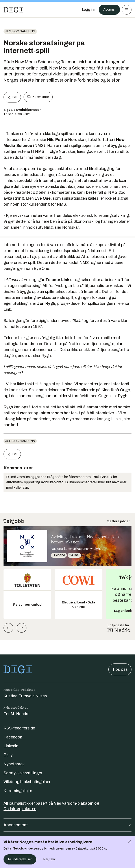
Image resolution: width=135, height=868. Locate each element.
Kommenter (38, 97)
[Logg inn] (89, 10)
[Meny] (127, 10)
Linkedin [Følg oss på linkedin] (11, 746)
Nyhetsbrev (14, 764)
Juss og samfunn (20, 31)
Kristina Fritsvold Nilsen (25, 696)
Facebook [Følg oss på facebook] (13, 737)
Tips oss (120, 669)
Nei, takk (49, 859)
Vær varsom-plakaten (74, 803)
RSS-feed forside (19, 728)
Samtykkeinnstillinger (23, 773)
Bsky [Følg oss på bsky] (8, 755)
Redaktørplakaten (20, 809)
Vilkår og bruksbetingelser (27, 782)
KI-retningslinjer (18, 791)
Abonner (109, 10)
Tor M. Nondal (16, 714)
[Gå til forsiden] (13, 10)
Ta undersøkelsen (20, 859)
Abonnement (67, 825)
